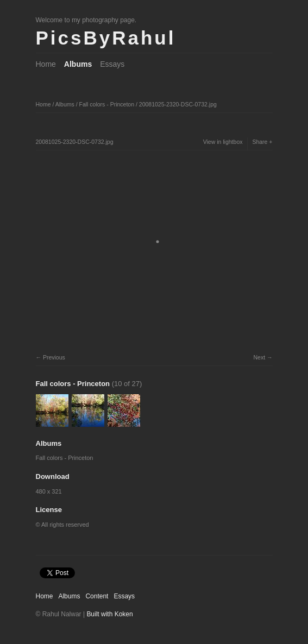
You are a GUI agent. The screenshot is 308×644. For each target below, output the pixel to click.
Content (97, 596)
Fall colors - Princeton (106, 104)
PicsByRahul (106, 38)
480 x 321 (49, 491)
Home (46, 64)
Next (259, 357)
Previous (54, 357)
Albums (78, 64)
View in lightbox (223, 142)
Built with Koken (109, 614)
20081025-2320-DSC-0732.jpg (178, 104)
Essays (112, 64)
